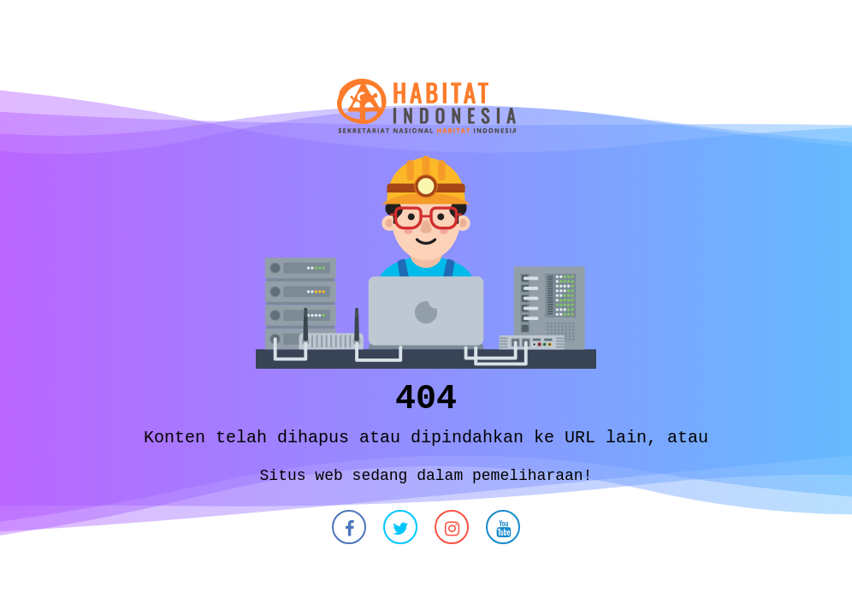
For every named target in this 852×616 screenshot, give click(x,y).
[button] (349, 531)
